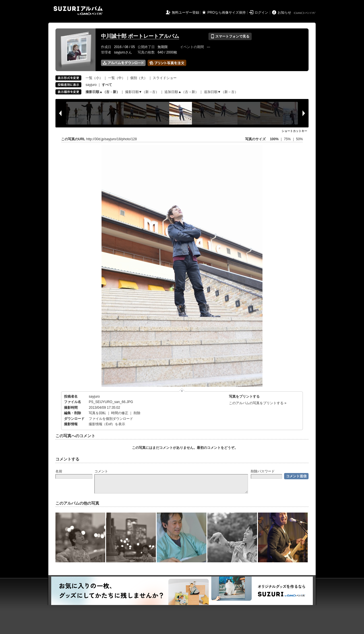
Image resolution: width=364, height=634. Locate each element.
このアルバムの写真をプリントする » (258, 403)
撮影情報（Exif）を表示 (107, 424)
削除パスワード (263, 471)
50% (299, 139)
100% (274, 139)
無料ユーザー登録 (185, 13)
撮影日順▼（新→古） (142, 92)
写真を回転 (97, 413)
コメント (101, 471)
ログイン (261, 13)
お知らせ (284, 13)
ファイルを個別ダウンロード (111, 419)
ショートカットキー (294, 131)
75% (288, 139)
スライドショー (165, 78)
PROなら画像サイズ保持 (227, 13)
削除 (137, 413)
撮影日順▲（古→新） (103, 92)
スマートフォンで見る (230, 36)
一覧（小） (94, 78)
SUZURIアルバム (78, 11)
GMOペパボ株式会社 (305, 13)
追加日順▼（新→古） (221, 92)
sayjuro (91, 85)
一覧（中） (117, 78)
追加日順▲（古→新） (181, 92)
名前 (59, 471)
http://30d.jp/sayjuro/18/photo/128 (111, 139)
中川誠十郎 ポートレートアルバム (140, 36)
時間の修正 (120, 413)
